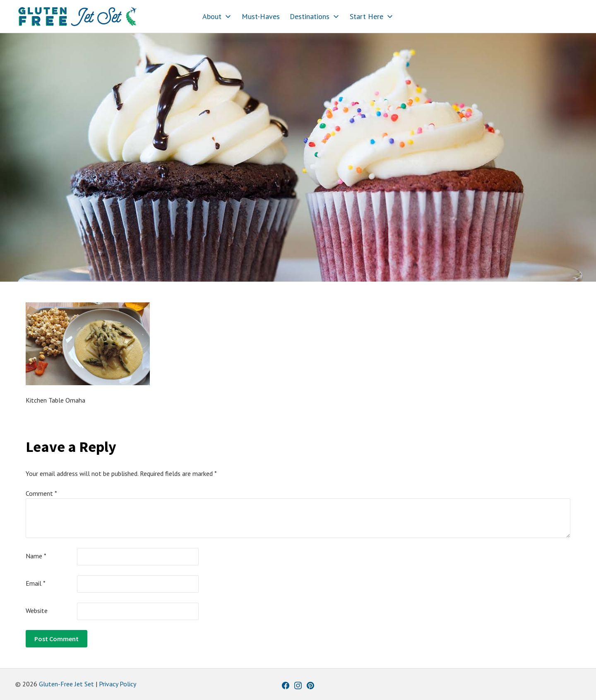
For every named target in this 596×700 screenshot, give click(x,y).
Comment (41, 493)
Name (36, 556)
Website (37, 611)
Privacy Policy (118, 684)
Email (36, 583)
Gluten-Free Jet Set (66, 684)
